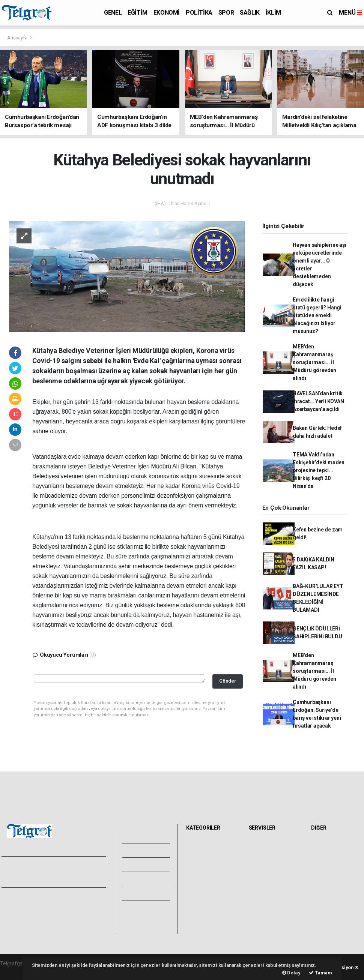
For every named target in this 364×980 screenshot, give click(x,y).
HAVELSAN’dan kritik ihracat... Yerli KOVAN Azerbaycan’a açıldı (318, 401)
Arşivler (140, 879)
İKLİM (273, 13)
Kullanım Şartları (84, 906)
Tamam (320, 973)
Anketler (323, 853)
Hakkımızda (17, 906)
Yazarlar (140, 864)
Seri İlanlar (263, 902)
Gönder (228, 681)
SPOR (226, 13)
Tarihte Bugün (267, 886)
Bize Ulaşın (143, 907)
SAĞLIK (250, 13)
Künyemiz (142, 893)
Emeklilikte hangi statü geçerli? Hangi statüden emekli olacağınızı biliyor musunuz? (317, 315)
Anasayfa (18, 38)
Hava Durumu (267, 845)
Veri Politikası (19, 922)
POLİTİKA (199, 13)
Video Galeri (145, 850)
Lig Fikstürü (264, 878)
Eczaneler (262, 869)
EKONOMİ (167, 13)
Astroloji (323, 878)
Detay (291, 973)
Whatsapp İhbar (84, 914)
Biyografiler (327, 861)
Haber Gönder (82, 922)
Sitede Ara (326, 845)
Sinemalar (263, 894)
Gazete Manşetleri (272, 919)
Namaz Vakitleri (269, 861)
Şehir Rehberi (266, 911)
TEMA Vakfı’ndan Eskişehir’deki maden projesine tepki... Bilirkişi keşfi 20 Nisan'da (319, 470)
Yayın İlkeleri (18, 914)
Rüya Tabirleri (329, 869)
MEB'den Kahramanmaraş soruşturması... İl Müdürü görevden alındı (314, 362)
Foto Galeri (144, 836)
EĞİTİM (138, 13)
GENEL (113, 13)
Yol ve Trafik (265, 853)
